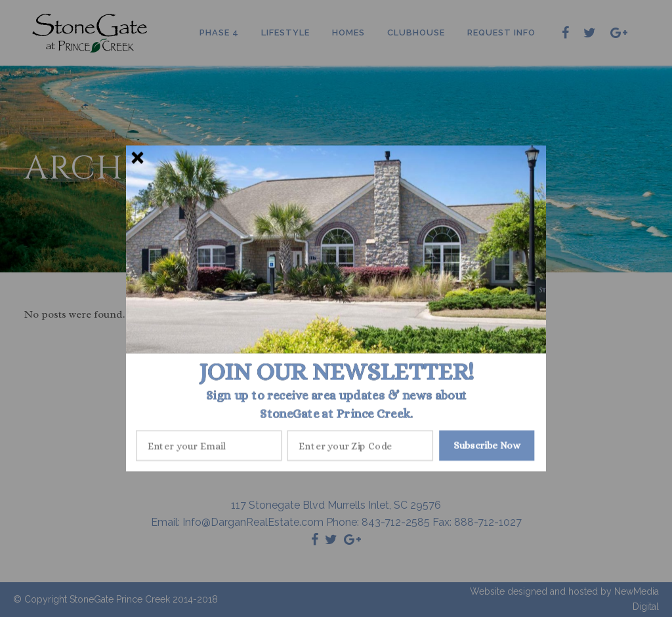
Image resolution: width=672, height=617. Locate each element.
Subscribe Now (487, 445)
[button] (336, 372)
